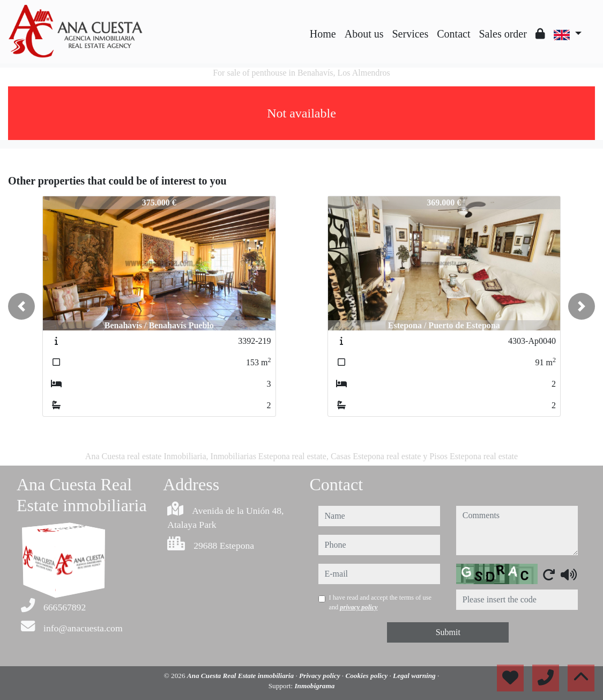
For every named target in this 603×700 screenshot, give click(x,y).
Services (411, 34)
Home (323, 34)
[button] (21, 306)
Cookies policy (367, 676)
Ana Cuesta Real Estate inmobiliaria (241, 676)
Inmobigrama (314, 686)
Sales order (503, 34)
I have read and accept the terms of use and (380, 602)
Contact (453, 34)
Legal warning (415, 676)
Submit (448, 632)
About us (364, 34)
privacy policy (359, 607)
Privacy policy (321, 676)
